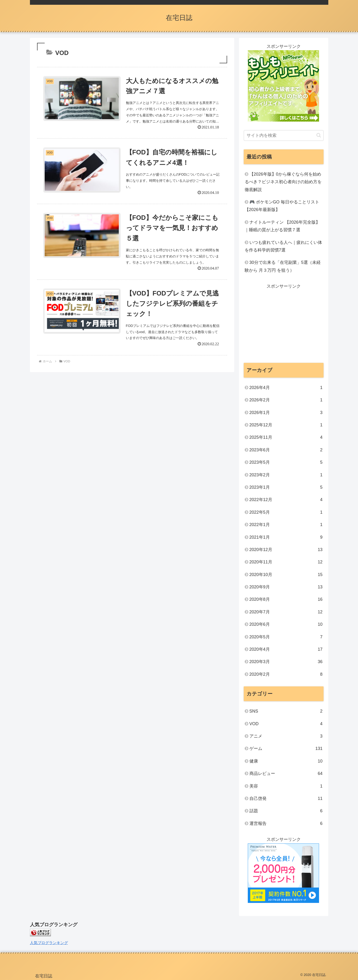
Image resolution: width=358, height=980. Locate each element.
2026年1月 (286, 413)
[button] (319, 135)
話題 (286, 811)
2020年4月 (286, 649)
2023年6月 (286, 450)
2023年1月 (286, 487)
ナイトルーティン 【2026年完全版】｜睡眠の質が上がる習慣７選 (282, 226)
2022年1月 (286, 525)
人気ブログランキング (49, 943)
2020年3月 (286, 662)
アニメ (286, 736)
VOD (286, 724)
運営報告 (286, 823)
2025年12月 (286, 425)
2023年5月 (286, 462)
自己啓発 (286, 798)
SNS (286, 711)
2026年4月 (286, 388)
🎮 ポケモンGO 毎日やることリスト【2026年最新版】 (282, 206)
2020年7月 (286, 612)
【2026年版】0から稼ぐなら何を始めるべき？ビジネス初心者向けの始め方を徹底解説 (283, 182)
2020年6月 (286, 624)
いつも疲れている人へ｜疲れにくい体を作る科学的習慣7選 (283, 246)
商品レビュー (286, 773)
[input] (284, 135)
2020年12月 (286, 550)
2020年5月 (286, 637)
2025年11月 (286, 437)
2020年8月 (286, 599)
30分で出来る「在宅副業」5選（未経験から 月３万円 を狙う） (283, 266)
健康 (286, 761)
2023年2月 (286, 475)
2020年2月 (286, 674)
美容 (286, 786)
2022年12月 (286, 500)
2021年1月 (286, 537)
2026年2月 (286, 400)
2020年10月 (286, 575)
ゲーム (286, 749)
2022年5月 (286, 512)
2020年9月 (286, 587)
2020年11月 (286, 562)
